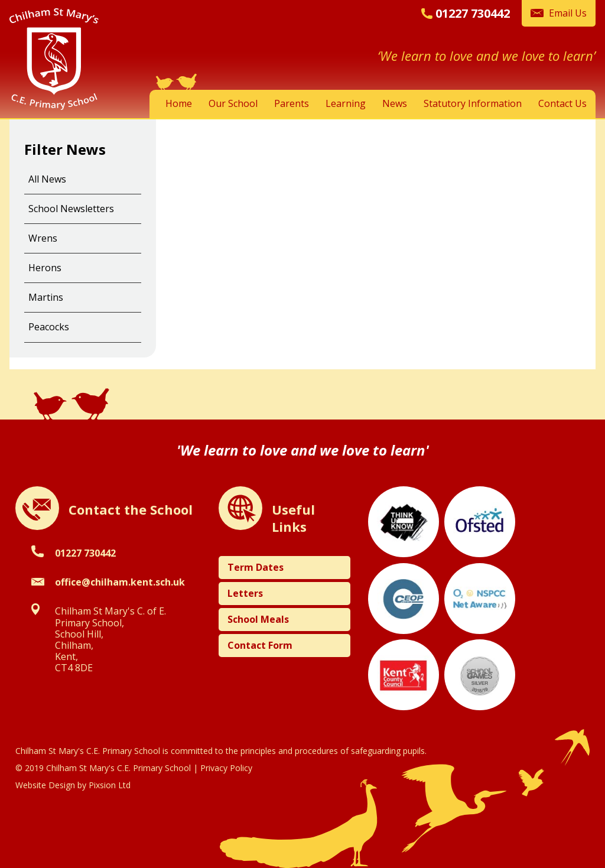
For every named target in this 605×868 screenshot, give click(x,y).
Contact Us (562, 103)
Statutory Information (473, 103)
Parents (292, 103)
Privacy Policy (226, 768)
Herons (45, 268)
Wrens (43, 238)
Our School (233, 103)
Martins (46, 297)
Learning (346, 103)
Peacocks (49, 327)
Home (179, 103)
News (395, 103)
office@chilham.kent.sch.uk (120, 582)
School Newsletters (71, 209)
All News (47, 179)
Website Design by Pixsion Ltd (73, 785)
